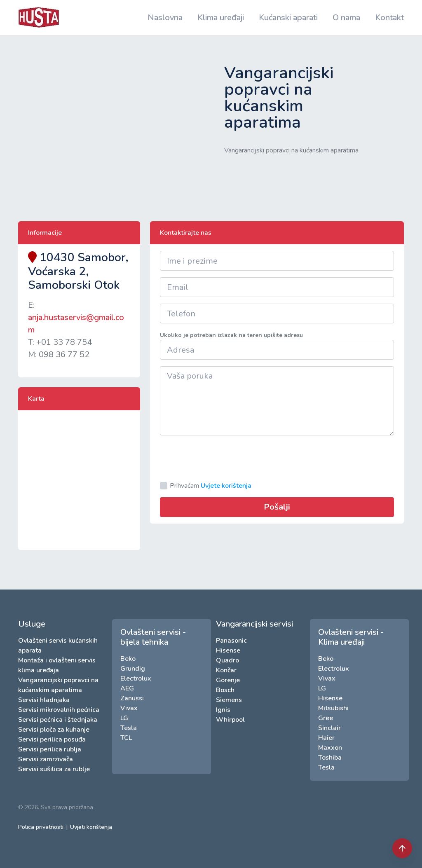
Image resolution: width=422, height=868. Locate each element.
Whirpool (230, 720)
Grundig (133, 669)
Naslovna (165, 18)
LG (124, 718)
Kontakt (389, 18)
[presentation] (223, 458)
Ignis (223, 710)
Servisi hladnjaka (44, 700)
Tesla (129, 728)
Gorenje (228, 680)
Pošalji (277, 507)
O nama (346, 18)
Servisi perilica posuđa (52, 739)
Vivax (129, 708)
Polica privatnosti (41, 827)
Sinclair (329, 728)
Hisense (228, 650)
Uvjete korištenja (226, 486)
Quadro (227, 660)
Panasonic (231, 641)
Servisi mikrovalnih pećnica (59, 710)
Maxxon (330, 748)
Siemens (229, 700)
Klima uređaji (221, 18)
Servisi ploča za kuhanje (54, 730)
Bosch (225, 690)
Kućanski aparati (288, 18)
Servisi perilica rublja (50, 749)
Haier (326, 738)
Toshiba (330, 758)
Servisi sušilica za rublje (54, 769)
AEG (127, 688)
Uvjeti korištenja (91, 827)
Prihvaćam (211, 486)
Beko (128, 659)
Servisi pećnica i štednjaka (58, 720)
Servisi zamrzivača (46, 759)
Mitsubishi (333, 708)
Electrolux (136, 678)
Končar (226, 670)
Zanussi (132, 698)
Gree (326, 718)
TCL (126, 738)
